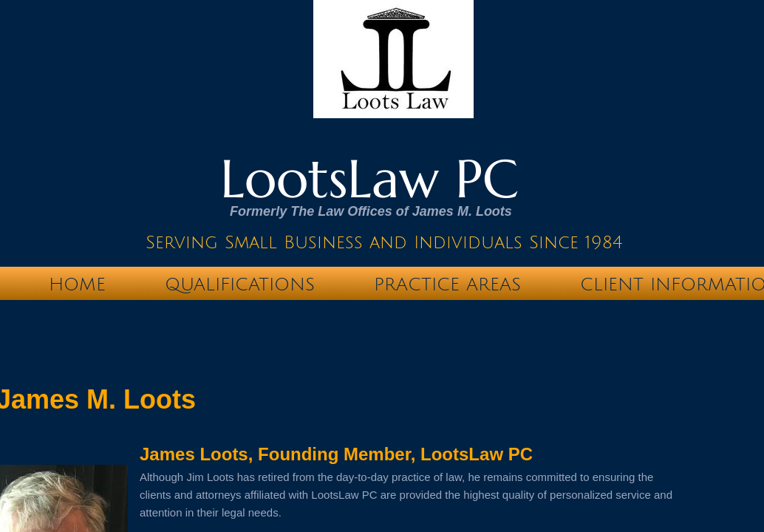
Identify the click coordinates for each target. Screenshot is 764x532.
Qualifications (240, 284)
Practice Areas (447, 284)
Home (77, 284)
